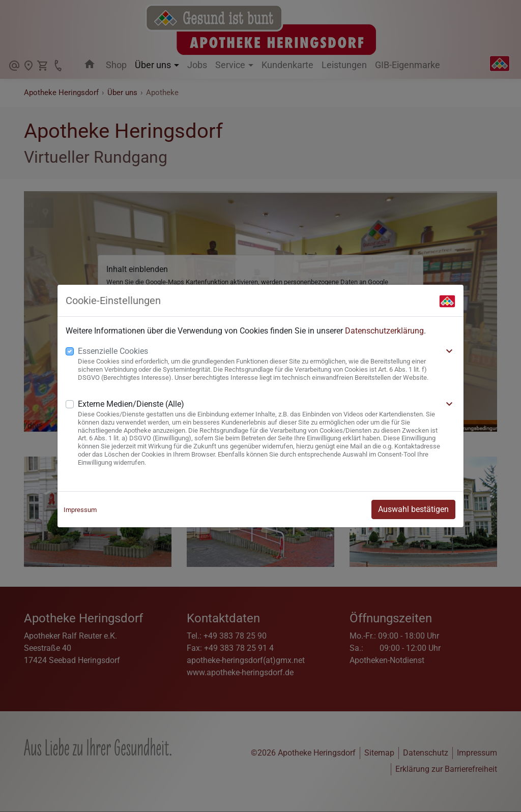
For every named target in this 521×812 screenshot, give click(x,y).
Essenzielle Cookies (113, 351)
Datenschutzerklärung (384, 331)
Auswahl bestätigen (413, 509)
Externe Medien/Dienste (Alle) (131, 404)
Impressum (80, 510)
